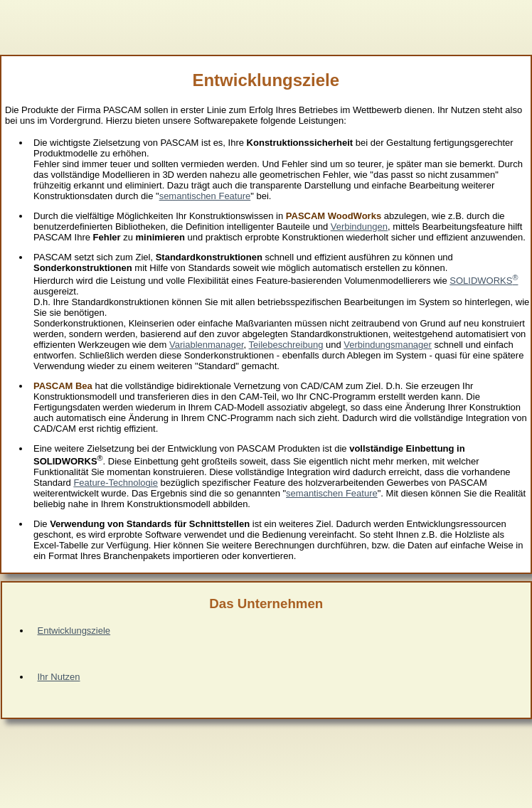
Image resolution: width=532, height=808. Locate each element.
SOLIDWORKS (484, 281)
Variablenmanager (207, 345)
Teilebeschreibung (286, 345)
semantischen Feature (205, 196)
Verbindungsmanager (388, 345)
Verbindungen (359, 227)
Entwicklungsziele (74, 631)
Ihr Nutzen (59, 677)
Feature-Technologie (116, 483)
